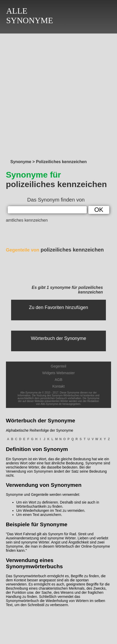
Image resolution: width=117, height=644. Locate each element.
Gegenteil (59, 366)
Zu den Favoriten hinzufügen (58, 307)
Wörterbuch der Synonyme (58, 338)
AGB (59, 380)
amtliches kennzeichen (27, 220)
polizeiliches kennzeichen (55, 250)
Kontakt (58, 386)
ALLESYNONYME (30, 16)
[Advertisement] (58, 95)
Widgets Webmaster (59, 373)
